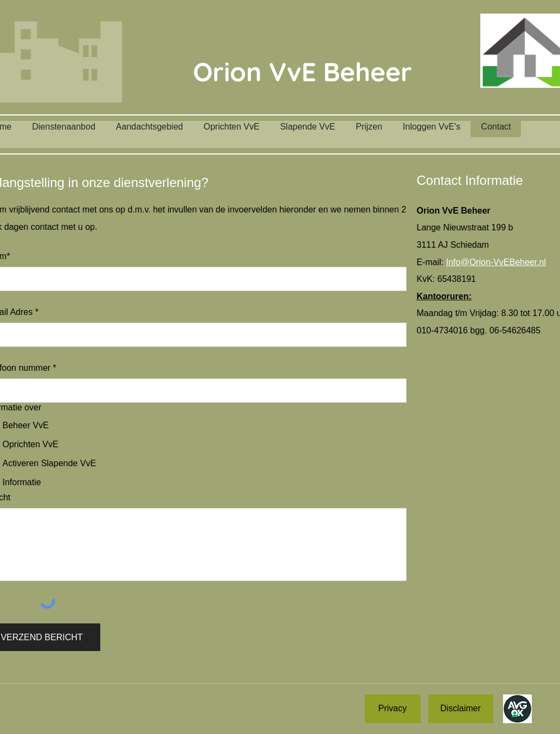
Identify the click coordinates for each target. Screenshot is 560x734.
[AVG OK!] (518, 709)
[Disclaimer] (461, 709)
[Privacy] (393, 709)
